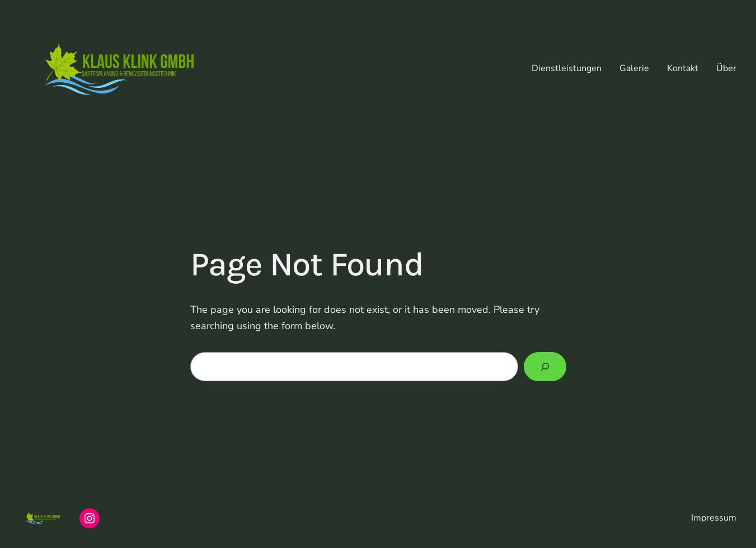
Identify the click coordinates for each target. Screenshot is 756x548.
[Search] (545, 367)
